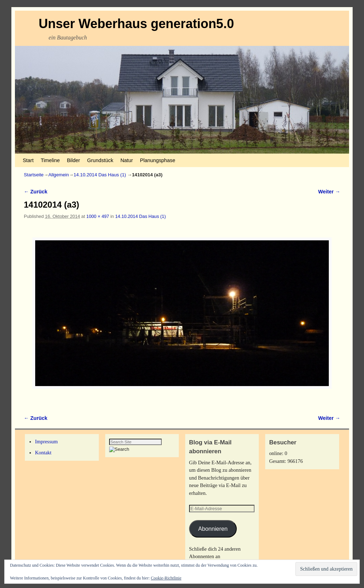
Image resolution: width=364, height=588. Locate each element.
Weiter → (329, 192)
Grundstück (100, 160)
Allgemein (59, 175)
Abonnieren (213, 529)
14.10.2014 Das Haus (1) (100, 175)
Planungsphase (158, 160)
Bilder (73, 160)
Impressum (46, 442)
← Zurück (36, 192)
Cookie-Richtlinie (166, 578)
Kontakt (43, 453)
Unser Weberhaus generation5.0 (136, 24)
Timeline (50, 160)
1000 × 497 (98, 216)
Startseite (34, 175)
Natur (127, 160)
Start (28, 160)
